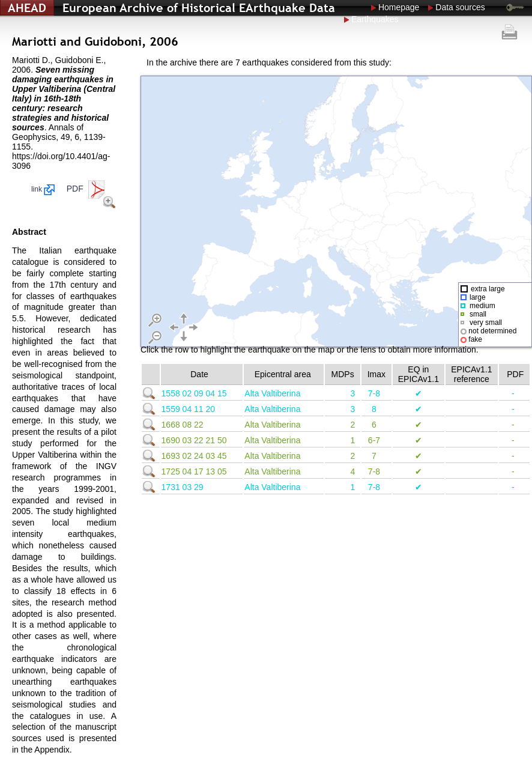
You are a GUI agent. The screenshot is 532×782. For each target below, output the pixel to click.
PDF (87, 189)
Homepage (399, 7)
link (43, 189)
